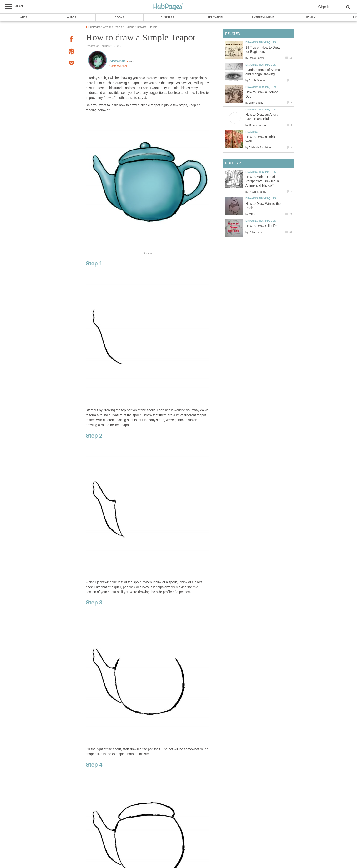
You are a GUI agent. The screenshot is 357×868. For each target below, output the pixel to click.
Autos (72, 17)
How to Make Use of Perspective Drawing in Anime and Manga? (262, 181)
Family (311, 17)
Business (167, 17)
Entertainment (263, 17)
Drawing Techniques (261, 42)
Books (119, 17)
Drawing (252, 132)
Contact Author (118, 66)
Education (215, 17)
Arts (24, 17)
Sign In (324, 7)
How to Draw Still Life (261, 226)
